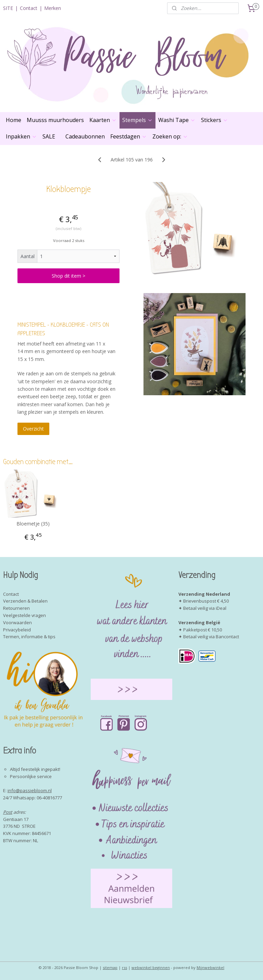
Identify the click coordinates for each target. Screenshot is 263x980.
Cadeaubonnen (85, 136)
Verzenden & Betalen (25, 601)
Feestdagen (129, 136)
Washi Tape (177, 120)
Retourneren (16, 608)
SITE (8, 8)
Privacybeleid (17, 630)
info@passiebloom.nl (30, 790)
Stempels (137, 120)
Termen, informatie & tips (29, 637)
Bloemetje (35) (33, 524)
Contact (29, 8)
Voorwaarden (17, 622)
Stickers (215, 120)
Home (14, 120)
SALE (49, 136)
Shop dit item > (68, 276)
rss (124, 967)
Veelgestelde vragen (24, 615)
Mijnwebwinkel (210, 967)
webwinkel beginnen (151, 967)
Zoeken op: (170, 136)
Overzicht (33, 429)
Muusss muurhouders (55, 120)
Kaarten (103, 120)
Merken (53, 8)
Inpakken (21, 136)
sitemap (110, 967)
